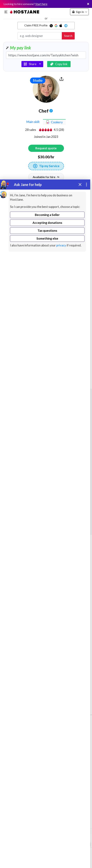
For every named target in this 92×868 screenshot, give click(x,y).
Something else (47, 238)
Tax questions (47, 231)
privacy (61, 245)
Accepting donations (47, 223)
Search (68, 36)
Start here (41, 4)
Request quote (46, 148)
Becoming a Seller (47, 215)
